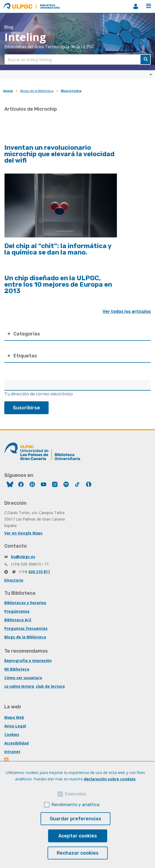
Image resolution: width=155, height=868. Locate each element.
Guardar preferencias (75, 819)
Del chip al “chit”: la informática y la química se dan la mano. (58, 249)
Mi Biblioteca (17, 669)
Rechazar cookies (78, 853)
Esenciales (76, 794)
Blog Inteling (71, 91)
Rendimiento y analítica (75, 805)
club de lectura (50, 686)
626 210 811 (39, 572)
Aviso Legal (15, 726)
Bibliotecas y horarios (25, 603)
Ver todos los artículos (127, 311)
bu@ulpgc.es (23, 557)
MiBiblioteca (136, 6)
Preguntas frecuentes (26, 628)
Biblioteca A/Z (18, 620)
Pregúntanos (17, 611)
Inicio (8, 91)
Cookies (12, 734)
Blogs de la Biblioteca (37, 91)
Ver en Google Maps (23, 533)
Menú (149, 6)
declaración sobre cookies (110, 779)
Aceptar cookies (78, 836)
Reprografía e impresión (28, 661)
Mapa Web (14, 717)
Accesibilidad (17, 743)
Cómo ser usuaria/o (23, 678)
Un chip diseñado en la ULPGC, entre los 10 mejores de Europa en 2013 (58, 285)
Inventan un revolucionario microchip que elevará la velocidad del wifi (59, 154)
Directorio (14, 580)
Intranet (12, 752)
